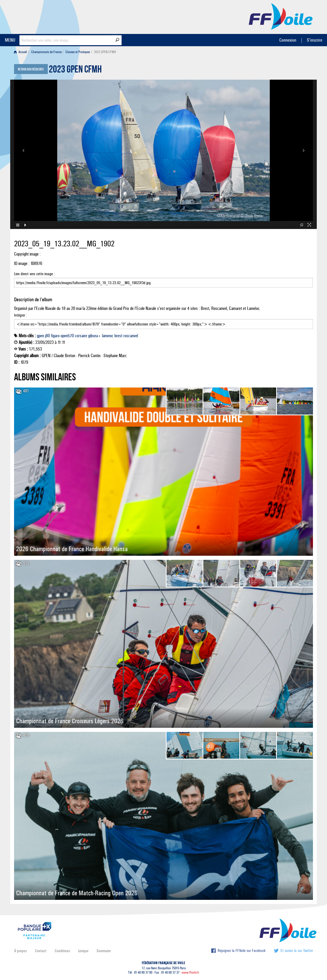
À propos (20, 951)
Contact (41, 951)
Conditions (62, 951)
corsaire (81, 336)
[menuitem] (22, 52)
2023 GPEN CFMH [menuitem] (105, 52)
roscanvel (131, 336)
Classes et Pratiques (78, 52)
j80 (47, 336)
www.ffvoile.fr (190, 972)
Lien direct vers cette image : (163, 280)
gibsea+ (95, 336)
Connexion (288, 40)
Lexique (83, 951)
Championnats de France (46, 52)
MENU (10, 40)
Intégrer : (163, 321)
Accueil (21, 52)
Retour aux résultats (31, 69)
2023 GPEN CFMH (75, 70)
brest (118, 336)
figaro (55, 336)
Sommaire (104, 951)
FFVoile (281, 16)
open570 (67, 336)
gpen (40, 336)
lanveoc (108, 336)
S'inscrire (314, 40)
